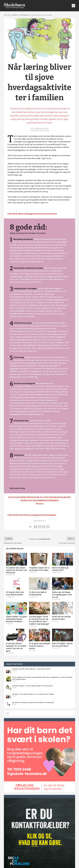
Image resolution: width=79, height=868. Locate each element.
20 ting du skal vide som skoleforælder (15, 593)
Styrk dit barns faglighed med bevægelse (37, 515)
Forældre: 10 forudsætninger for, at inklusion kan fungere (33, 694)
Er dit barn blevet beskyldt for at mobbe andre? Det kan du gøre (16, 647)
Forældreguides (24, 15)
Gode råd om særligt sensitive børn (61, 618)
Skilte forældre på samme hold (60, 569)
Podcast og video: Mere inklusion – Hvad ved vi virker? (31, 669)
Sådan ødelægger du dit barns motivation (37, 214)
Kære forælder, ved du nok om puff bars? (62, 645)
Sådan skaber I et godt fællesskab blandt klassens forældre (16, 619)
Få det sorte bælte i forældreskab (38, 593)
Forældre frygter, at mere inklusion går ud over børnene (32, 686)
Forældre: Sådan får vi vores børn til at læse (39, 569)
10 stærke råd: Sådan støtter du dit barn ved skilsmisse (16, 570)
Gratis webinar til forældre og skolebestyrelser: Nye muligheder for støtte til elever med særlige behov (42, 678)
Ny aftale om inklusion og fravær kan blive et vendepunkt (33, 702)
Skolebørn (15, 15)
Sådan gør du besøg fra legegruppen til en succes (62, 595)
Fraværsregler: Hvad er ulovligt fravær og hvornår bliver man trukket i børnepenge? (39, 620)
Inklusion (14, 671)
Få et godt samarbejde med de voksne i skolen (39, 646)
